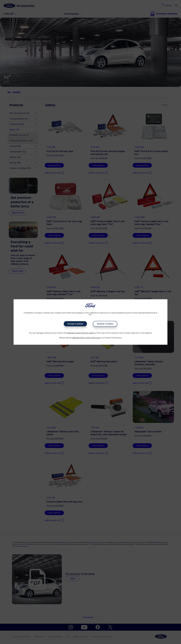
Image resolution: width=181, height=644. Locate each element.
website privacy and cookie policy (87, 338)
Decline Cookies (105, 324)
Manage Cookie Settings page (80, 333)
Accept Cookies (75, 324)
